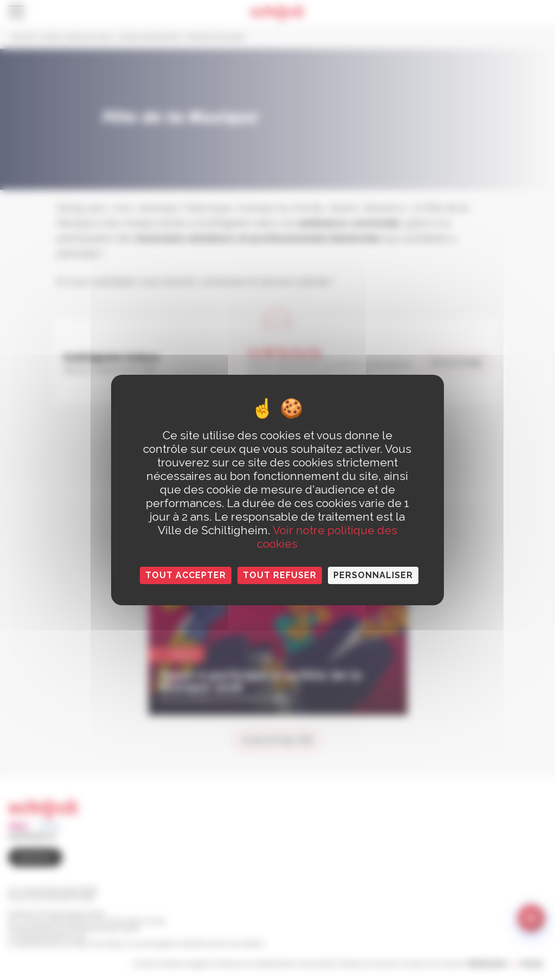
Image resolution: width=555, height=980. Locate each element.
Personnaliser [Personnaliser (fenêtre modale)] (373, 575)
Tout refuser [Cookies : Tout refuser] (280, 575)
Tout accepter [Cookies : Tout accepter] (186, 575)
